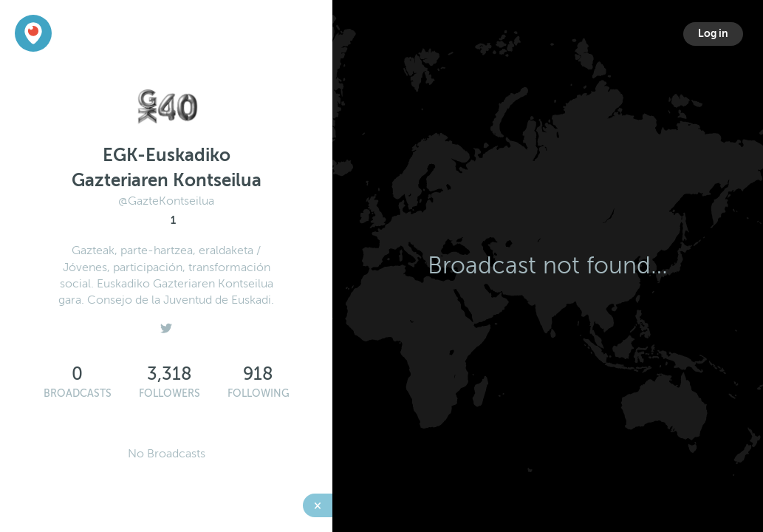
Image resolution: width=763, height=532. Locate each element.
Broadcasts (78, 393)
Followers (170, 393)
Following (259, 393)
